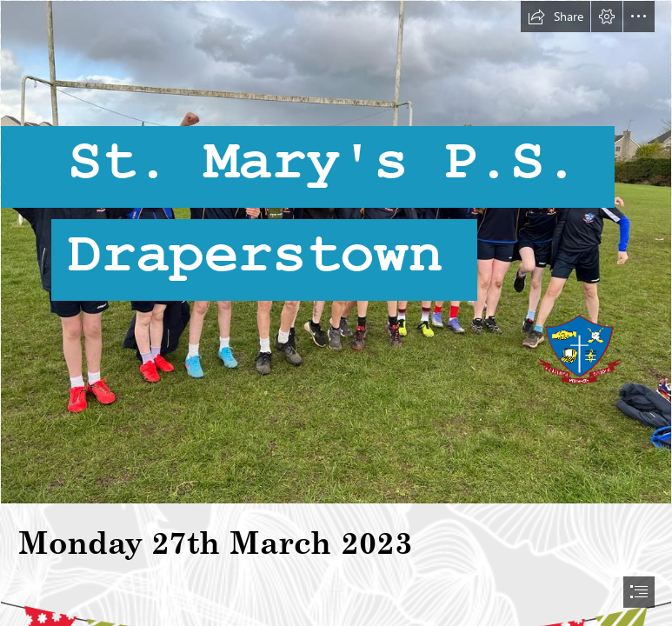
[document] (336, 313)
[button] (556, 17)
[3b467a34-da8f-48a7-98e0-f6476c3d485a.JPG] (336, 252)
